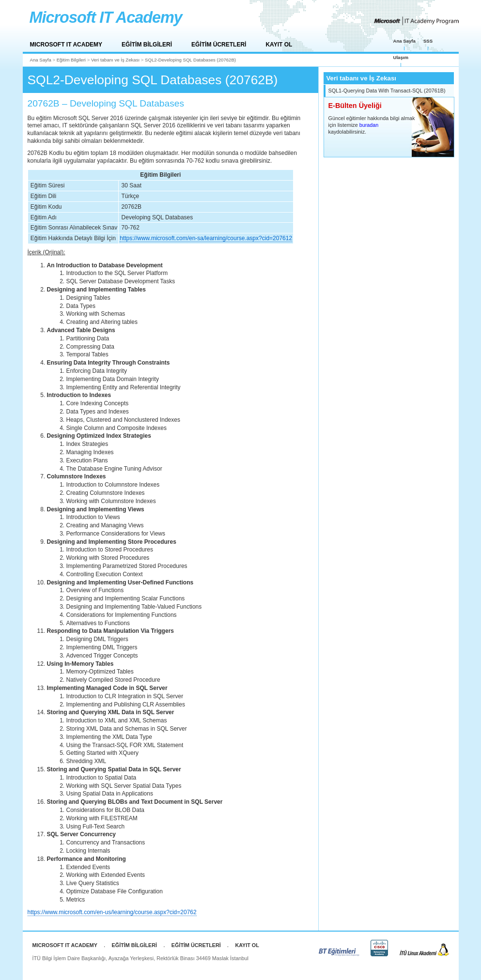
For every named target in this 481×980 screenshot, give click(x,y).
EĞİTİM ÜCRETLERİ (219, 45)
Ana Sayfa (404, 41)
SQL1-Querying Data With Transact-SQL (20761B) (387, 91)
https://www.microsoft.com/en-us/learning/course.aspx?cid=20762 (112, 912)
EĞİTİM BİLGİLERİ (147, 45)
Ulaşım (401, 57)
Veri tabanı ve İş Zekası (115, 60)
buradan (369, 125)
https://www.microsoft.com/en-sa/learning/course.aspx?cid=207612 (206, 238)
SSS (428, 41)
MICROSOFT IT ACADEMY (66, 45)
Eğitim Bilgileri (71, 60)
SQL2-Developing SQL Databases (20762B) (190, 60)
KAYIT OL (279, 45)
